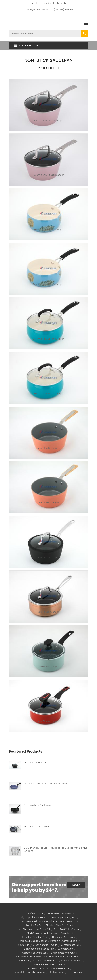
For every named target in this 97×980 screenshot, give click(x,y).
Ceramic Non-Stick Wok (37, 805)
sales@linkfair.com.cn (37, 10)
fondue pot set (34, 925)
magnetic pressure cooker (48, 964)
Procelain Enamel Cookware (30, 972)
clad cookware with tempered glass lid (48, 933)
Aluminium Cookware (63, 937)
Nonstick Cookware (72, 961)
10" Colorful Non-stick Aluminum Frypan (46, 784)
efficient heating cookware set (65, 972)
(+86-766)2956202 (63, 10)
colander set (22, 961)
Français (62, 3)
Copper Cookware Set (34, 953)
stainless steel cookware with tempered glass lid (48, 921)
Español (47, 3)
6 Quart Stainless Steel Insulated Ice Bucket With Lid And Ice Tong (56, 849)
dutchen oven (65, 949)
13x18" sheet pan (34, 914)
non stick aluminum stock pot (34, 929)
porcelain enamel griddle (64, 941)
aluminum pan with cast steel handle (49, 968)
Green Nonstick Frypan (45, 945)
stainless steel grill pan (58, 925)
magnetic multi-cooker (59, 914)
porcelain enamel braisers (29, 957)
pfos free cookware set (45, 961)
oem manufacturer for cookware (64, 957)
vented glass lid (70, 945)
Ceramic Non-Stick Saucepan (48, 120)
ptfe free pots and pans (62, 953)
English (34, 3)
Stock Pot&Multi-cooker (66, 929)
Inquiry (76, 885)
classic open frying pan (63, 917)
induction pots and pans (35, 937)
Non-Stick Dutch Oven (36, 826)
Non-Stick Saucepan (48, 448)
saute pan (24, 945)
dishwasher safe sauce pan (39, 949)
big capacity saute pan (34, 917)
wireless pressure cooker (33, 941)
